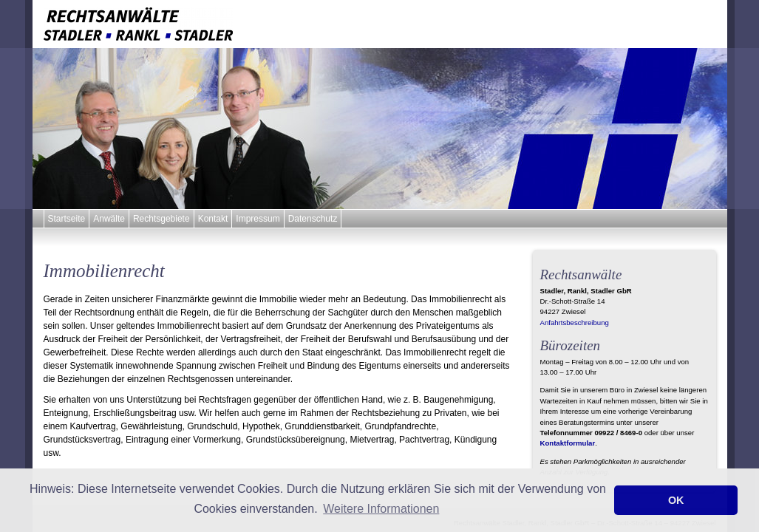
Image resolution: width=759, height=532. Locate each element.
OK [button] (676, 500)
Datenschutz (313, 219)
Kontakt (213, 219)
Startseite (67, 219)
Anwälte (109, 219)
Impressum (258, 219)
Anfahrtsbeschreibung (575, 323)
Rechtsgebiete (161, 219)
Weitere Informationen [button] (381, 509)
